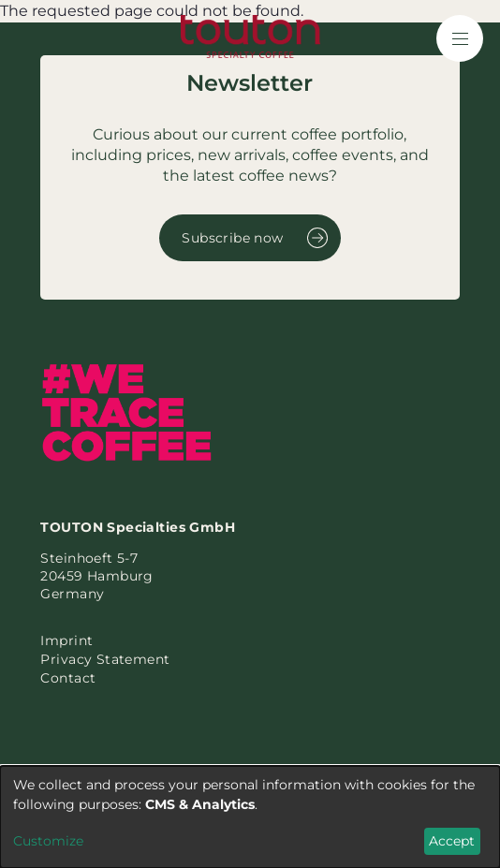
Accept (452, 841)
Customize (48, 841)
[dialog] (250, 817)
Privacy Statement (105, 659)
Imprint (66, 640)
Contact (68, 678)
